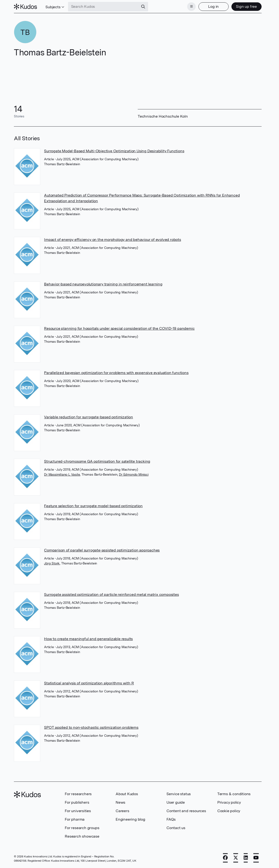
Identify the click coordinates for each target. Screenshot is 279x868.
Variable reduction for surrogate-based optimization (89, 417)
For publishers (77, 802)
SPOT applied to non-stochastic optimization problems (91, 727)
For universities (78, 811)
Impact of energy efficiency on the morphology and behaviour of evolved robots (113, 240)
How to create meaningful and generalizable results (88, 639)
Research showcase (82, 836)
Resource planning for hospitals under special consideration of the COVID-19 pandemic (119, 328)
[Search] (143, 7)
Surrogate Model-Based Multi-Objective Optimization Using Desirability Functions (114, 151)
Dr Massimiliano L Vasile (62, 474)
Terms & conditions (234, 794)
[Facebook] (225, 858)
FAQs (171, 819)
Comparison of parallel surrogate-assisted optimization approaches (102, 550)
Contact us (176, 828)
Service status (179, 794)
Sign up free (246, 6)
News (120, 802)
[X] (236, 858)
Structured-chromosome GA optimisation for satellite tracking (97, 461)
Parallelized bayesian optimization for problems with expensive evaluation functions (116, 373)
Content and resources (186, 811)
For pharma (75, 819)
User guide (176, 802)
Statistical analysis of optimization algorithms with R (89, 683)
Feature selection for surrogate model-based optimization (93, 506)
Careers (122, 811)
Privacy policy (229, 802)
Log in (213, 6)
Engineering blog (130, 819)
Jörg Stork (52, 563)
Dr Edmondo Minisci (134, 474)
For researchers (78, 794)
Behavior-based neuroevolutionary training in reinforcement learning (103, 284)
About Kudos (127, 794)
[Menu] (191, 7)
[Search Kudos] (103, 7)
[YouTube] (256, 858)
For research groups (82, 828)
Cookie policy (229, 811)
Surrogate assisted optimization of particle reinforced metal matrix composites (111, 594)
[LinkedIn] (246, 858)
